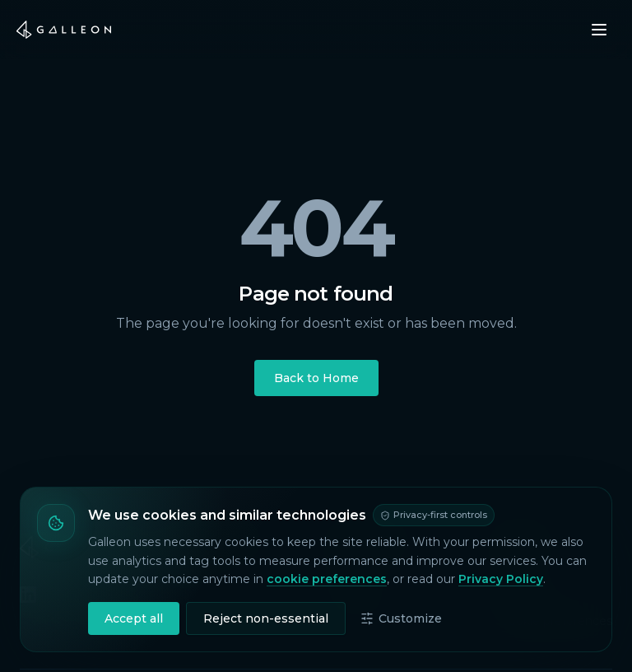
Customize (401, 618)
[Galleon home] (64, 30)
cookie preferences (327, 579)
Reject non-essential (266, 618)
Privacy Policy (501, 579)
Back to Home (316, 378)
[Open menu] (599, 30)
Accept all (134, 618)
